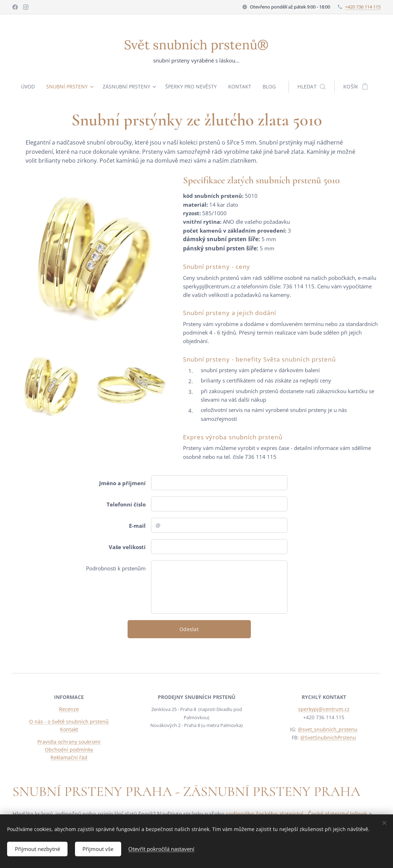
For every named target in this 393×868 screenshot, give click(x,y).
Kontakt (69, 729)
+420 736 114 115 (363, 7)
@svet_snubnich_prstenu (328, 729)
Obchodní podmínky (69, 750)
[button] (316, 87)
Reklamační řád (69, 757)
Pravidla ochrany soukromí (69, 742)
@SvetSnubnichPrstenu (328, 737)
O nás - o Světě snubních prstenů (69, 721)
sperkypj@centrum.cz (324, 709)
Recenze (69, 709)
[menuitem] (27, 87)
